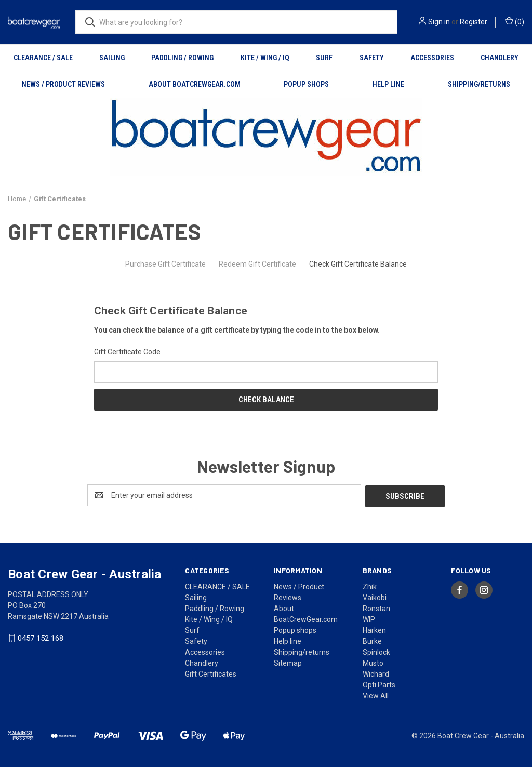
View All (376, 695)
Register (474, 22)
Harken (374, 629)
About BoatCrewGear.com (195, 84)
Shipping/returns (479, 84)
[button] (266, 137)
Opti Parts (379, 684)
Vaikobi (375, 597)
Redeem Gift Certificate (257, 264)
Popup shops (306, 84)
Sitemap (288, 662)
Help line (388, 84)
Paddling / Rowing (182, 58)
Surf (324, 58)
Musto (373, 662)
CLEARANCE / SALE (43, 58)
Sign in (439, 22)
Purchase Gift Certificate (165, 264)
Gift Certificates (211, 673)
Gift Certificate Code (127, 352)
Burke (372, 640)
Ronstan (376, 607)
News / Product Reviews (63, 84)
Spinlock (376, 651)
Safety (372, 58)
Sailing (112, 58)
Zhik (370, 586)
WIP (369, 618)
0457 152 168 (41, 637)
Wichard (376, 673)
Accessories (432, 58)
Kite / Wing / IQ (265, 58)
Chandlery (500, 58)
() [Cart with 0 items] (515, 21)
